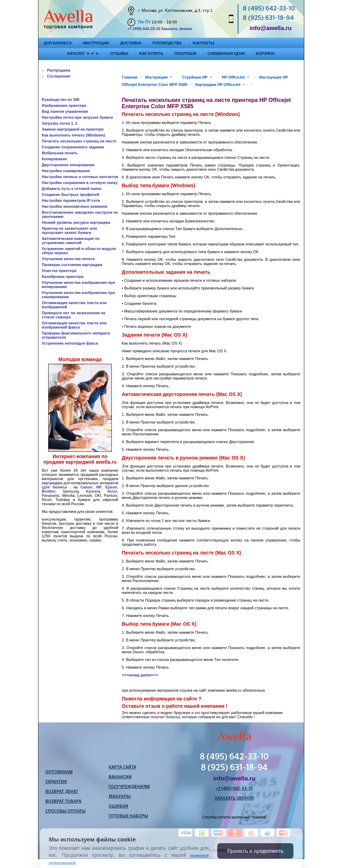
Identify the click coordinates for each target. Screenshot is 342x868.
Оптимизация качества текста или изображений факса (74, 325)
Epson (111, 487)
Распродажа (59, 70)
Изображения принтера (64, 105)
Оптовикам (59, 772)
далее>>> (149, 675)
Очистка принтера (59, 271)
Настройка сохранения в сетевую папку (80, 183)
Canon (86, 487)
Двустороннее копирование (68, 165)
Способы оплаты (66, 811)
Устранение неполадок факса (70, 343)
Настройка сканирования (66, 171)
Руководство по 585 (61, 100)
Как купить (151, 53)
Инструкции (96, 43)
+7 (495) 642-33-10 (144, 29)
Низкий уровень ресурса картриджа (76, 222)
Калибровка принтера (63, 277)
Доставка (131, 43)
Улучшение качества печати (68, 259)
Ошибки (118, 807)
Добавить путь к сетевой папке (72, 189)
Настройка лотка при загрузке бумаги (78, 117)
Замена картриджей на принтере (73, 129)
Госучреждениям (129, 787)
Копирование (55, 159)
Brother (49, 491)
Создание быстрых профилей (71, 194)
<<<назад (131, 675)
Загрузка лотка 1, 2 (60, 123)
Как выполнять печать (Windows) (74, 135)
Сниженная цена (226, 53)
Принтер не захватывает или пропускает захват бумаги (70, 230)
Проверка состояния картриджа (72, 265)
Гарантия (56, 782)
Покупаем (185, 53)
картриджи (52, 483)
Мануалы (120, 797)
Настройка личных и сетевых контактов (80, 177)
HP (99, 487)
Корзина (265, 53)
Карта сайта (122, 767)
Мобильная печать (60, 153)
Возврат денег (62, 792)
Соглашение (59, 76)
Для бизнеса (58, 43)
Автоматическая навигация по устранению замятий (71, 241)
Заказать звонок (177, 29)
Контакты (204, 43)
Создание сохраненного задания (73, 147)
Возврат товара (63, 802)
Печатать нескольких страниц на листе (79, 141)
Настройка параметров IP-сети (71, 200)
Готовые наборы (128, 816)
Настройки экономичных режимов (75, 206)
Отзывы (119, 53)
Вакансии (120, 777)
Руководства (167, 43)
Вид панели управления (65, 111)
